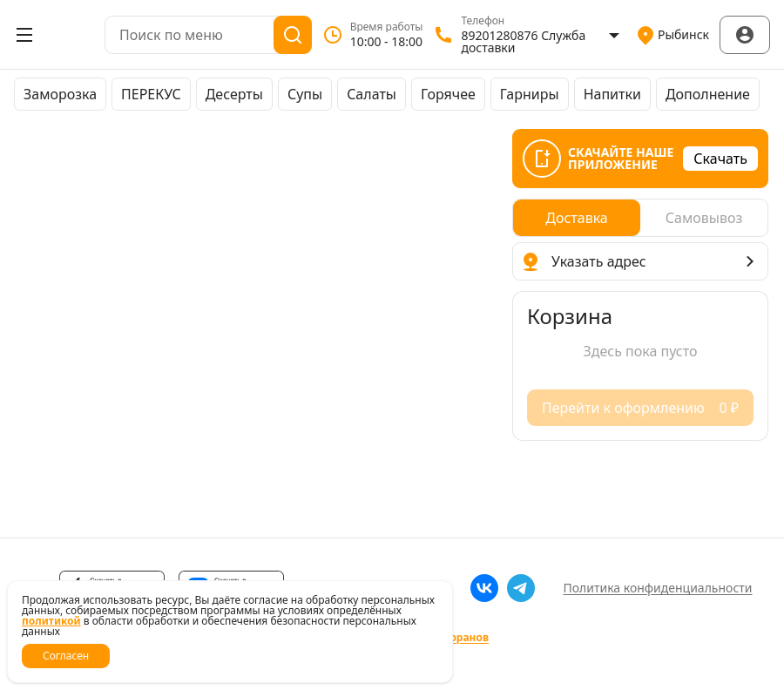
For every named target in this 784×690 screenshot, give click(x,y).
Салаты (372, 94)
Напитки (612, 94)
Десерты (234, 94)
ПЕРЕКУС (151, 94)
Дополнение (708, 94)
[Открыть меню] (24, 35)
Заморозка (60, 94)
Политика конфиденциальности (657, 588)
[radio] (577, 218)
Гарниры (530, 94)
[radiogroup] (640, 218)
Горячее (448, 94)
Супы (305, 94)
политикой (51, 621)
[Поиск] (293, 35)
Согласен (66, 656)
